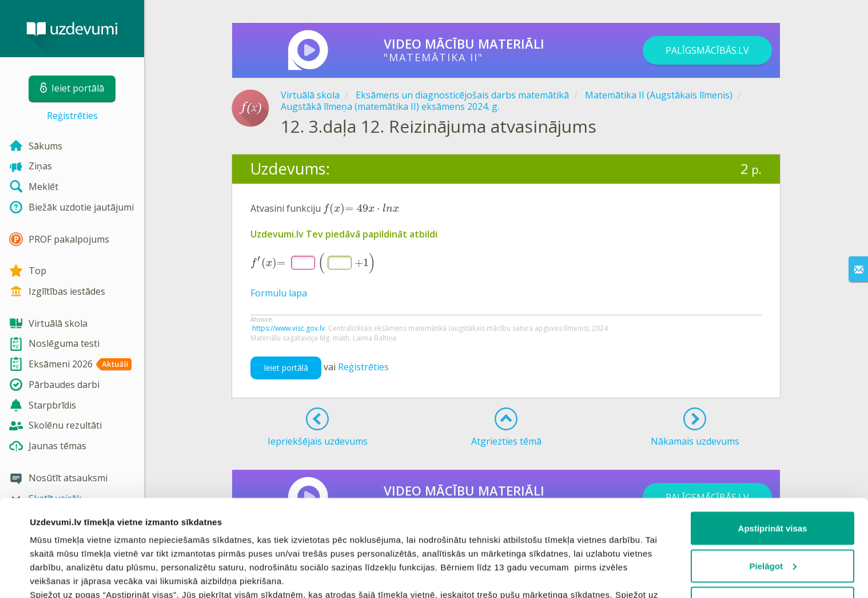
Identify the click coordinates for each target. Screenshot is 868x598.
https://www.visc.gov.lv (288, 328)
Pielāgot (773, 475)
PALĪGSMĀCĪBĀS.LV (707, 50)
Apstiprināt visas (773, 437)
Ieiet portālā (286, 368)
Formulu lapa (279, 293)
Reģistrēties (72, 116)
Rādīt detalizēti (60, 575)
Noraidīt (773, 512)
